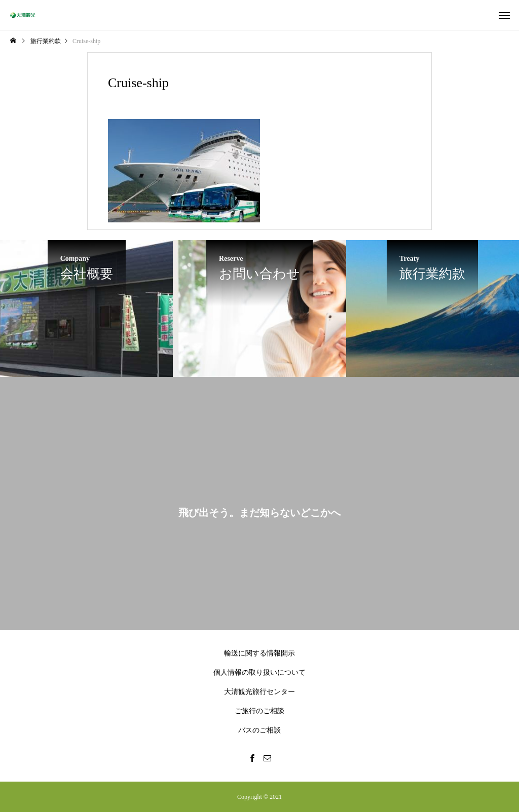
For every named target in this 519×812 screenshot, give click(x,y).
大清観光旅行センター (259, 692)
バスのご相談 (259, 730)
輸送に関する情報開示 (259, 653)
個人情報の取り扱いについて (259, 672)
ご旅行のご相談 (259, 711)
